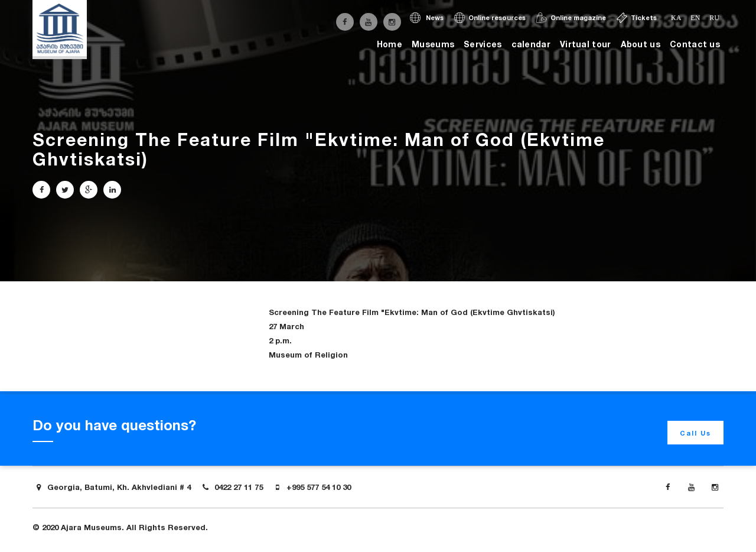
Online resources (490, 18)
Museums (433, 44)
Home (390, 44)
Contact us (695, 44)
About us (641, 44)
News (427, 18)
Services (483, 44)
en (695, 18)
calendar (531, 44)
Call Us (695, 433)
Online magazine (571, 18)
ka (676, 18)
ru (714, 18)
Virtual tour (586, 44)
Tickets (637, 18)
